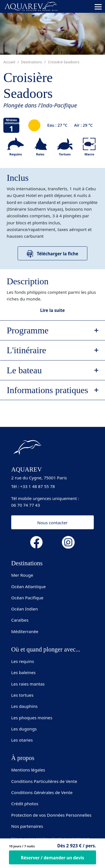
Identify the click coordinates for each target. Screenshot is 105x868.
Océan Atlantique (28, 586)
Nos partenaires (27, 826)
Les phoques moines (32, 718)
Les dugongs (24, 729)
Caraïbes (20, 620)
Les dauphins (24, 706)
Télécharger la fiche (53, 254)
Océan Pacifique (27, 598)
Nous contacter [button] (53, 523)
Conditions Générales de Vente (42, 792)
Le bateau (24, 370)
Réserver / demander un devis (53, 858)
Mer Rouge (22, 575)
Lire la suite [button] (53, 310)
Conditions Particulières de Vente (44, 781)
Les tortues (22, 695)
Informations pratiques (47, 390)
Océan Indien (25, 609)
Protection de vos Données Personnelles (51, 815)
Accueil (9, 62)
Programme (28, 330)
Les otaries (22, 740)
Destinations (32, 62)
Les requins (23, 661)
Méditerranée (25, 631)
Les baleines (23, 672)
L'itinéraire (26, 350)
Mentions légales (28, 770)
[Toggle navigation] (98, 7)
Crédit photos (25, 804)
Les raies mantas (28, 684)
